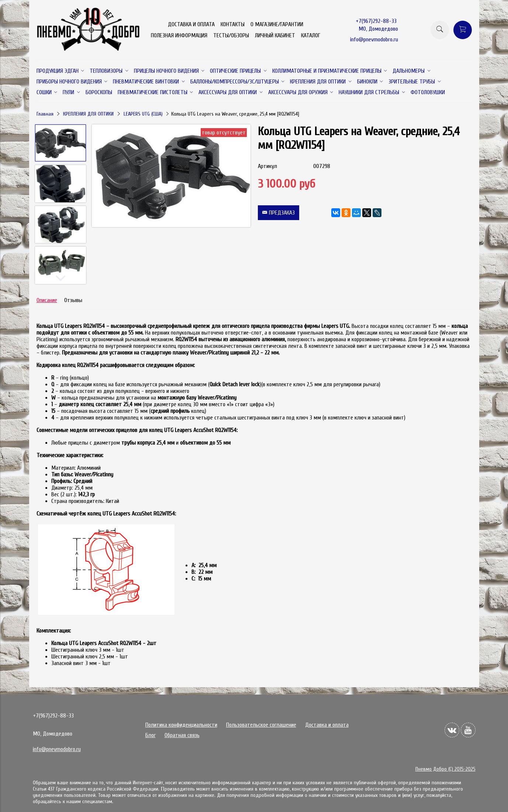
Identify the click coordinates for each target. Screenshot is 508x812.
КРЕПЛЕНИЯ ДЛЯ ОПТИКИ (88, 114)
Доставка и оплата (327, 725)
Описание (47, 300)
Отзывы (73, 300)
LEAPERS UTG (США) (143, 114)
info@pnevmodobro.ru (374, 40)
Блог (151, 735)
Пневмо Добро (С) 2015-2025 (445, 769)
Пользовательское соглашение (261, 725)
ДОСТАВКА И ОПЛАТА (191, 24)
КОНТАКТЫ (233, 24)
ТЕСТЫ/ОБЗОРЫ (231, 35)
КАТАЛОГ (311, 35)
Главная (45, 114)
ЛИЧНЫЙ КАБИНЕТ (275, 35)
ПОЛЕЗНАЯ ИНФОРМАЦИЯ (179, 35)
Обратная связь (182, 735)
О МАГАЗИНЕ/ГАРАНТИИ (277, 24)
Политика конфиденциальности (181, 725)
